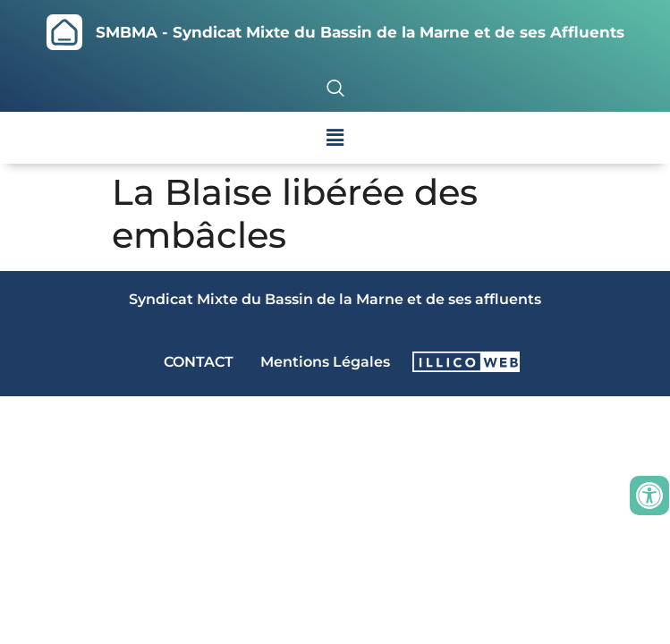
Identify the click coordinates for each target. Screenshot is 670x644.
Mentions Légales (325, 362)
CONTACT (199, 362)
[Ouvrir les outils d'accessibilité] (649, 496)
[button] (335, 138)
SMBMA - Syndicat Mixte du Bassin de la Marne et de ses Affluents (360, 32)
